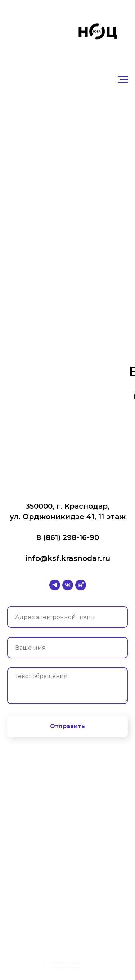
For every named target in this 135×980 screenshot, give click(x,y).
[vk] (68, 585)
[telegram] (55, 585)
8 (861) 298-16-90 (68, 537)
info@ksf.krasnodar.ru (68, 558)
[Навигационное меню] (123, 80)
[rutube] (81, 585)
